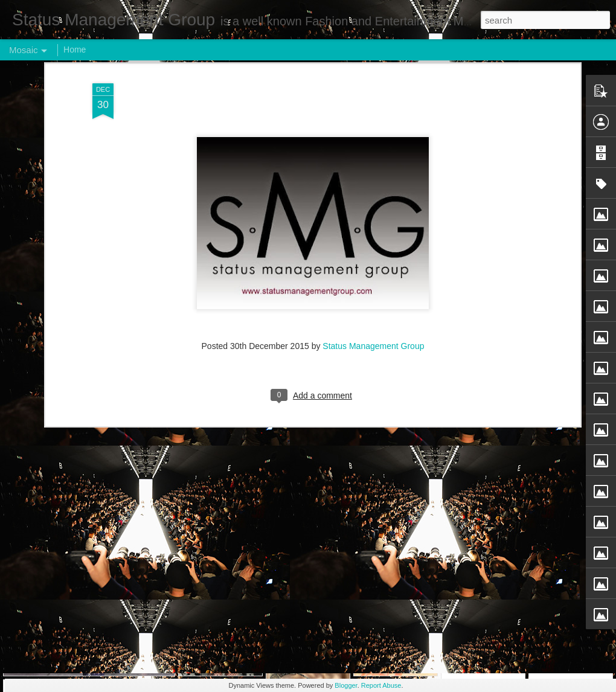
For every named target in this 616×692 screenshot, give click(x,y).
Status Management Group (373, 142)
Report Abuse (381, 685)
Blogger (346, 685)
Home (75, 50)
